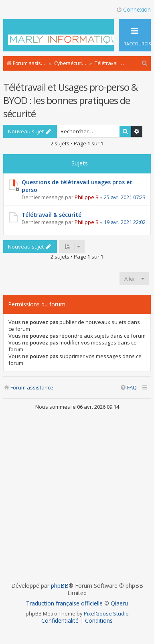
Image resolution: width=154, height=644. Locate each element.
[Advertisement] (76, 496)
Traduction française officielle (64, 603)
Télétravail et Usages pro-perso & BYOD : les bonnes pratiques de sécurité (70, 100)
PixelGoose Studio (106, 613)
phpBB (60, 586)
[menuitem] (145, 63)
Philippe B (87, 197)
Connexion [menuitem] (133, 9)
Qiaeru (119, 603)
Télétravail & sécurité (52, 215)
